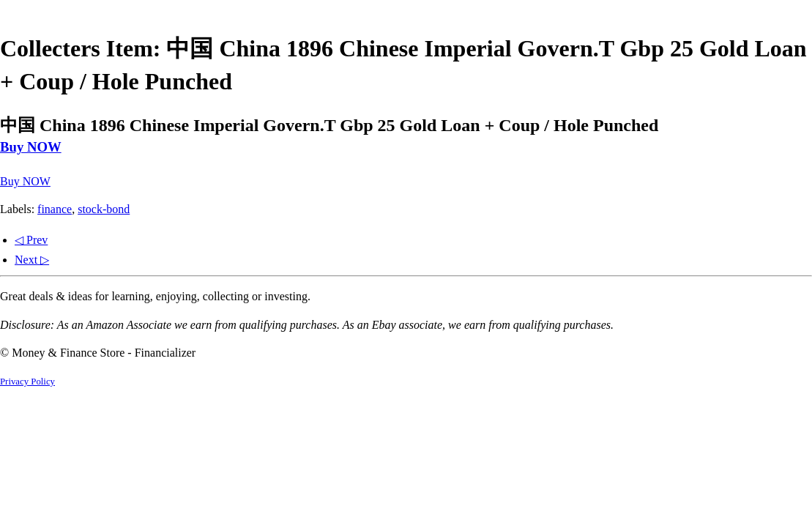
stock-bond (104, 209)
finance (55, 209)
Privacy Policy (27, 382)
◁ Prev (31, 240)
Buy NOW (31, 147)
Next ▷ (32, 260)
